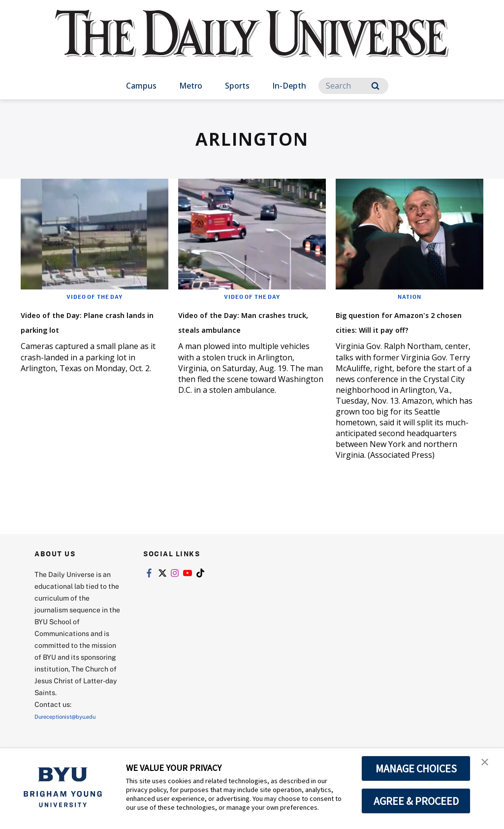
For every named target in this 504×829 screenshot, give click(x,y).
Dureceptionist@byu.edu (74, 731)
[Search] (353, 86)
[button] (488, 766)
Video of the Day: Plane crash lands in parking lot (94, 321)
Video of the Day (95, 296)
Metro (191, 86)
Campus (141, 86)
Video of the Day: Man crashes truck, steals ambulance (241, 328)
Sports (237, 86)
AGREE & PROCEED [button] (416, 801)
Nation (410, 296)
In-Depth (289, 86)
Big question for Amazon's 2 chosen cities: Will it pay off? (409, 328)
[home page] (252, 44)
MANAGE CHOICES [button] (416, 768)
